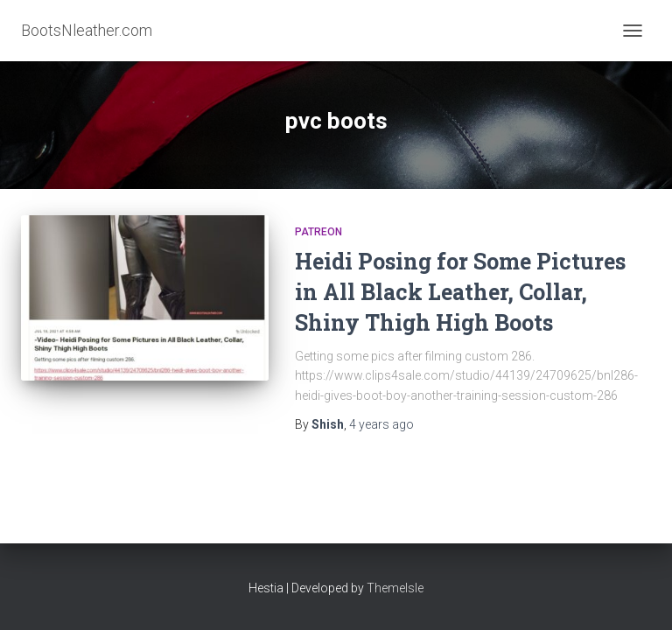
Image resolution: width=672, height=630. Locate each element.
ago (381, 424)
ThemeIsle (395, 588)
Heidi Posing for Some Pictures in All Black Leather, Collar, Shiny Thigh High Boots (460, 292)
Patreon (318, 232)
